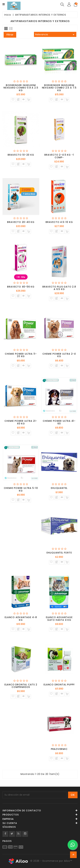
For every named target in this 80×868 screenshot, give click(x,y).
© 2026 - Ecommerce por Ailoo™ (40, 861)
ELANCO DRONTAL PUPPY (59, 685)
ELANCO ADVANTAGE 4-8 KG (21, 619)
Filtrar (10, 35)
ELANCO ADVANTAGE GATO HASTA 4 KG (59, 619)
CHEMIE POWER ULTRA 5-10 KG (21, 489)
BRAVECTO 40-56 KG (21, 287)
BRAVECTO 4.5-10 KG (59, 222)
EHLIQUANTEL (59, 488)
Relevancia (55, 35)
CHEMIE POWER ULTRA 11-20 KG (21, 355)
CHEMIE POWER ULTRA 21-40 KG (21, 422)
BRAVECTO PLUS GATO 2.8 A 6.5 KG (59, 288)
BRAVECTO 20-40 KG (21, 222)
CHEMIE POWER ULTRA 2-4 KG (59, 355)
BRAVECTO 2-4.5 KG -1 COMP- (59, 156)
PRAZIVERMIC (59, 749)
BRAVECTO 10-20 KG (21, 155)
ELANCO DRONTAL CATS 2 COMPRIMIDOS (21, 686)
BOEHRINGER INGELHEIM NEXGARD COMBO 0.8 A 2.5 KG (21, 88)
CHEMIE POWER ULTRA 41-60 (59, 422)
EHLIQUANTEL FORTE (59, 553)
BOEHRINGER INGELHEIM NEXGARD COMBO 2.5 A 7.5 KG (59, 88)
